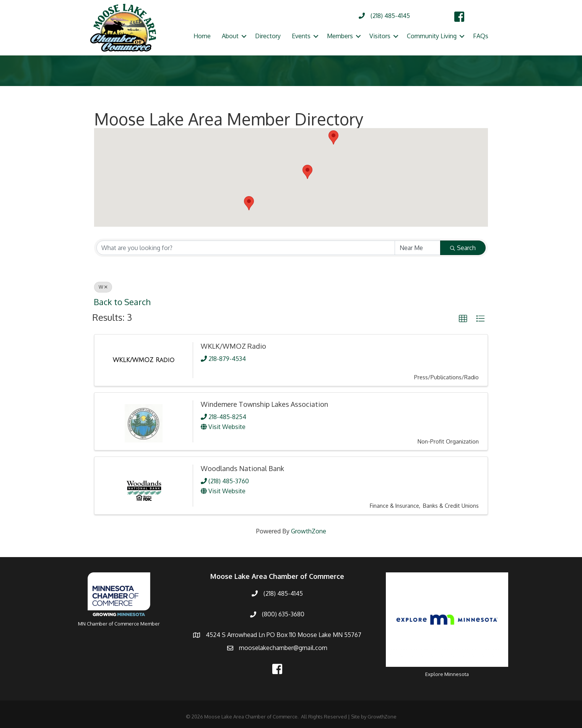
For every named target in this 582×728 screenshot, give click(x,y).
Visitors (380, 36)
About (230, 36)
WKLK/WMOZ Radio (233, 346)
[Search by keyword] (246, 248)
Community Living (432, 36)
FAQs (481, 36)
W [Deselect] (103, 287)
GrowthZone (309, 531)
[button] (333, 137)
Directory (268, 36)
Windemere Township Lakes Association (264, 404)
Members (340, 36)
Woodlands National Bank (242, 468)
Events (301, 36)
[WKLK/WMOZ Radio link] (144, 360)
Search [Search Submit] (463, 248)
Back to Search (122, 302)
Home (202, 36)
